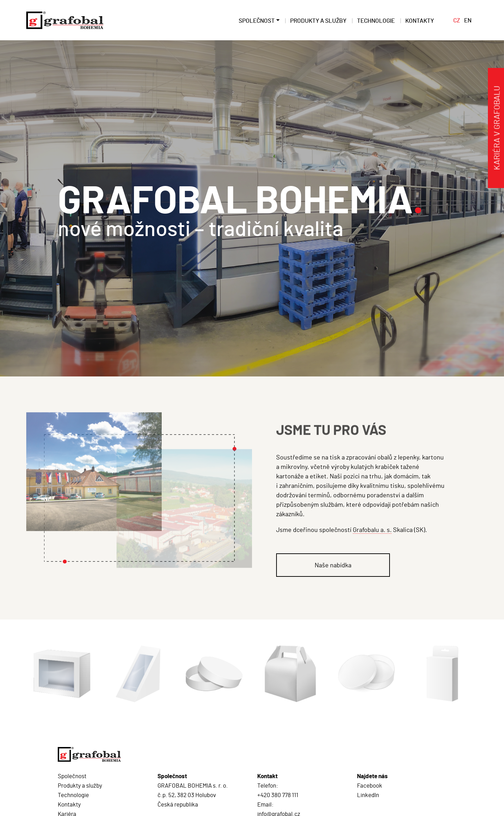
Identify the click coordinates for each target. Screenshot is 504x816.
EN (468, 20)
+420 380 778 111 (278, 795)
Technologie (73, 795)
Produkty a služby (80, 785)
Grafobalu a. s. (372, 530)
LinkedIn (368, 795)
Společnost (72, 776)
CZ (457, 20)
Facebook (370, 785)
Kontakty (69, 804)
